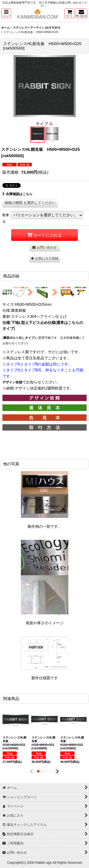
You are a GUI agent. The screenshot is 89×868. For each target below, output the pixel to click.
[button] (6, 13)
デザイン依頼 (12, 382)
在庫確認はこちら (17, 194)
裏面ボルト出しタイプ (19, 338)
